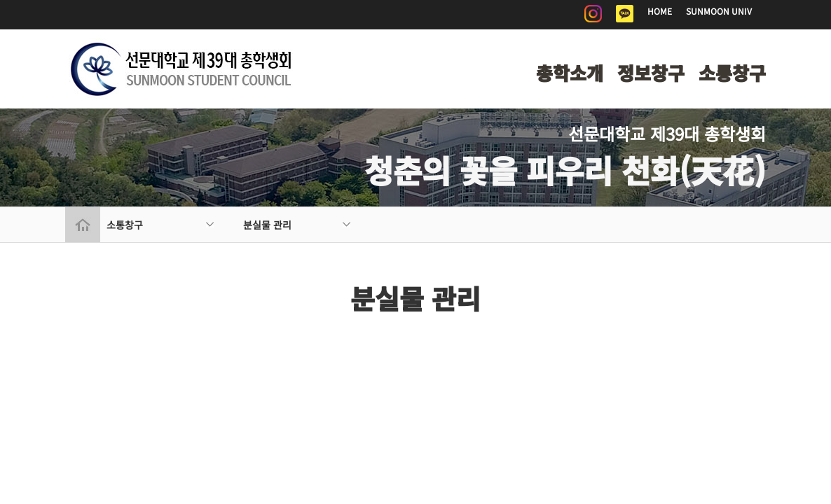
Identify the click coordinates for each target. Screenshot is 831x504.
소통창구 (732, 72)
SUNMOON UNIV (719, 11)
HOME (660, 11)
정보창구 (651, 72)
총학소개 (570, 72)
